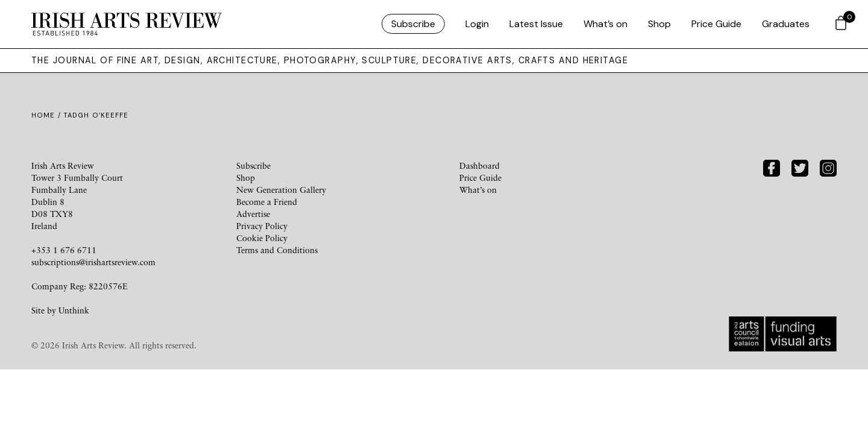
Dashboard (480, 165)
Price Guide (716, 24)
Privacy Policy (262, 226)
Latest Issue (536, 24)
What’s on (605, 24)
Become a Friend (267, 202)
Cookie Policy (262, 238)
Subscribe (413, 24)
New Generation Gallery (281, 190)
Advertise (253, 214)
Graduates (786, 24)
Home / (47, 115)
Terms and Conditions (277, 250)
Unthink (74, 310)
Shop (659, 24)
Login (477, 24)
